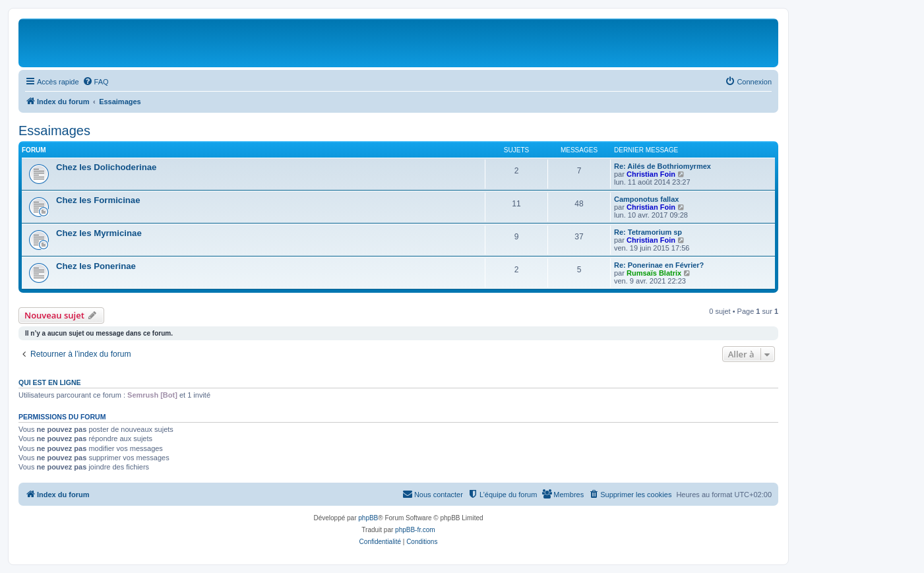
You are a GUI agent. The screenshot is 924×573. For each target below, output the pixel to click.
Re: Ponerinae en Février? (659, 265)
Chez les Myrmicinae (99, 233)
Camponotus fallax (646, 199)
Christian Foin (651, 174)
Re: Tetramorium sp (648, 232)
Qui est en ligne (50, 382)
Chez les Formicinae (98, 200)
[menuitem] (96, 82)
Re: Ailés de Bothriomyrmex (662, 166)
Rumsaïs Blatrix (654, 273)
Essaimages (54, 131)
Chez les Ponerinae (96, 266)
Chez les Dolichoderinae (106, 167)
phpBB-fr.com (415, 530)
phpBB (368, 518)
